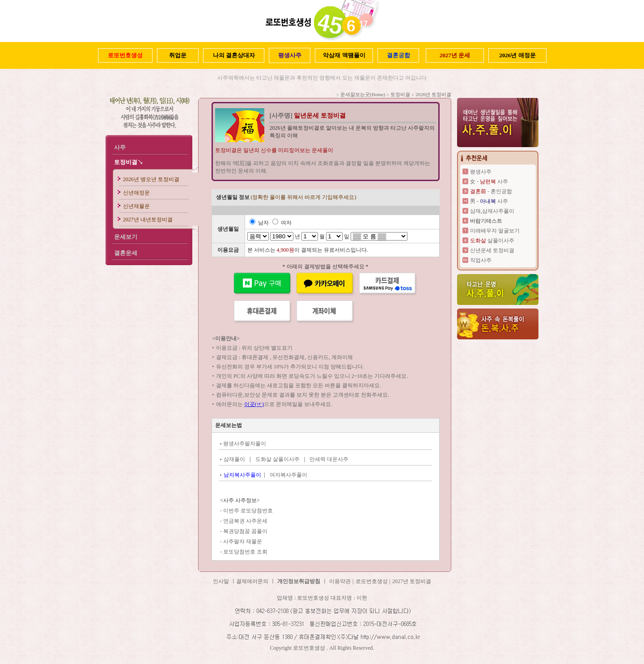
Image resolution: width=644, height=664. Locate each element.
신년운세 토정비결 (492, 250)
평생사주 (481, 172)
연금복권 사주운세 (245, 521)
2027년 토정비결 (412, 581)
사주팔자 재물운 (243, 541)
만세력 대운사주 (329, 459)
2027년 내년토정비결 (148, 220)
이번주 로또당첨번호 (248, 511)
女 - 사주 (489, 182)
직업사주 (481, 260)
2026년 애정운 (517, 55)
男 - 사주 (489, 201)
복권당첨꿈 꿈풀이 (245, 531)
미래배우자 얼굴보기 (495, 231)
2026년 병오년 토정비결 (151, 179)
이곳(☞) (254, 404)
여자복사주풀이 (288, 475)
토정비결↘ (129, 162)
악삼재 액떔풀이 (344, 55)
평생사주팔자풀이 (245, 444)
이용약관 (340, 581)
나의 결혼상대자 (234, 55)
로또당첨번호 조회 (245, 552)
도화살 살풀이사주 (278, 459)
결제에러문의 (252, 581)
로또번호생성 (372, 581)
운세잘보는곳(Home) (363, 94)
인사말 (221, 581)
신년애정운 (136, 193)
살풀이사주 (492, 241)
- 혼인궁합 (491, 191)
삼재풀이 (234, 459)
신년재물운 (136, 206)
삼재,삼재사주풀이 (492, 211)
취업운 (178, 55)
